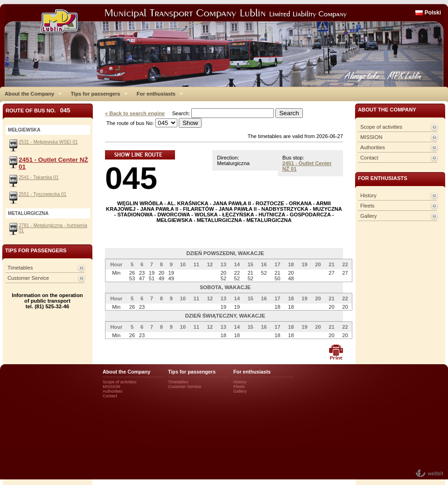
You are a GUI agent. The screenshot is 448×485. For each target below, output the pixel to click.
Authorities (373, 147)
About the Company (31, 94)
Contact (369, 158)
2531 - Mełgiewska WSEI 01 (48, 142)
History (368, 195)
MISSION (371, 137)
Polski (433, 13)
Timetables (20, 268)
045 (131, 178)
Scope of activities (381, 127)
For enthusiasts (158, 94)
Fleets (367, 206)
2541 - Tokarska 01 (39, 177)
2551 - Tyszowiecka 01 (42, 194)
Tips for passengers (97, 94)
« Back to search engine (135, 113)
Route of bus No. (38, 110)
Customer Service (28, 278)
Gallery (368, 216)
